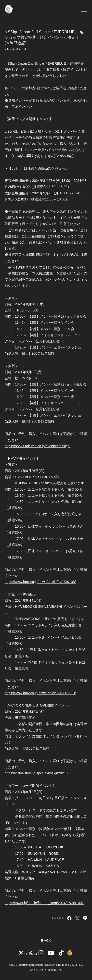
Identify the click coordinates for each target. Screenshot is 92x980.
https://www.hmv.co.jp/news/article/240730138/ (40, 582)
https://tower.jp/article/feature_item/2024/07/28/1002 (44, 903)
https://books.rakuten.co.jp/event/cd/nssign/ (38, 446)
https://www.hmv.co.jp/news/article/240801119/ (40, 693)
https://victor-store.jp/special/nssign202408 (37, 773)
